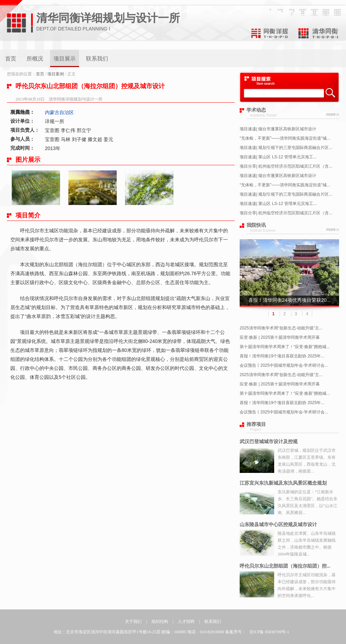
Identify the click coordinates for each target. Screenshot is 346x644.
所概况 (35, 59)
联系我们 (97, 59)
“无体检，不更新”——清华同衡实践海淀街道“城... (285, 138)
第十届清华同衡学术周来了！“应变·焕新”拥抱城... (285, 347)
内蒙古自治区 (59, 112)
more (331, 114)
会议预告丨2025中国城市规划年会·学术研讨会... (284, 365)
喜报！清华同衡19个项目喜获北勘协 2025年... (282, 356)
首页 (11, 59)
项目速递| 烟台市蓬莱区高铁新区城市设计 (278, 129)
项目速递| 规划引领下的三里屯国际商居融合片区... (286, 148)
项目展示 (65, 59)
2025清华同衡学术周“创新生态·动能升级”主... (281, 328)
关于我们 (133, 622)
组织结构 (160, 622)
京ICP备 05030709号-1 (269, 632)
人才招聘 (186, 622)
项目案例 (56, 74)
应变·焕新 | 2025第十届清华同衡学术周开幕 (280, 337)
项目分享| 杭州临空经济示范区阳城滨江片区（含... (286, 166)
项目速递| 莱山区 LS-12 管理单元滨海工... (278, 157)
